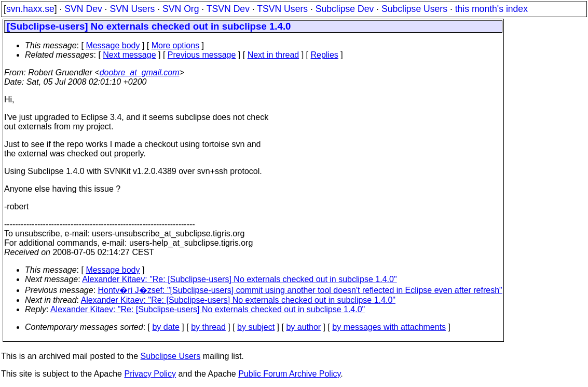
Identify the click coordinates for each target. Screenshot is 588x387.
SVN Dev (83, 9)
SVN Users (132, 9)
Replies (325, 55)
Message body (113, 45)
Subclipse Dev (345, 9)
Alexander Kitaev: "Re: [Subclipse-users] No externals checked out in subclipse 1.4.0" (239, 279)
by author (303, 327)
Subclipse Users (414, 9)
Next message (129, 55)
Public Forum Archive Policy (289, 374)
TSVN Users (282, 9)
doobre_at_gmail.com (140, 72)
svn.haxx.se (30, 9)
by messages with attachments (389, 327)
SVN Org (181, 9)
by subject (256, 327)
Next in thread (274, 55)
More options (176, 45)
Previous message (202, 55)
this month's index (491, 9)
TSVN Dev (228, 9)
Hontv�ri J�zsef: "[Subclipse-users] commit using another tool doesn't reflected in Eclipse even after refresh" (300, 290)
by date (166, 327)
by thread (208, 327)
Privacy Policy (150, 374)
